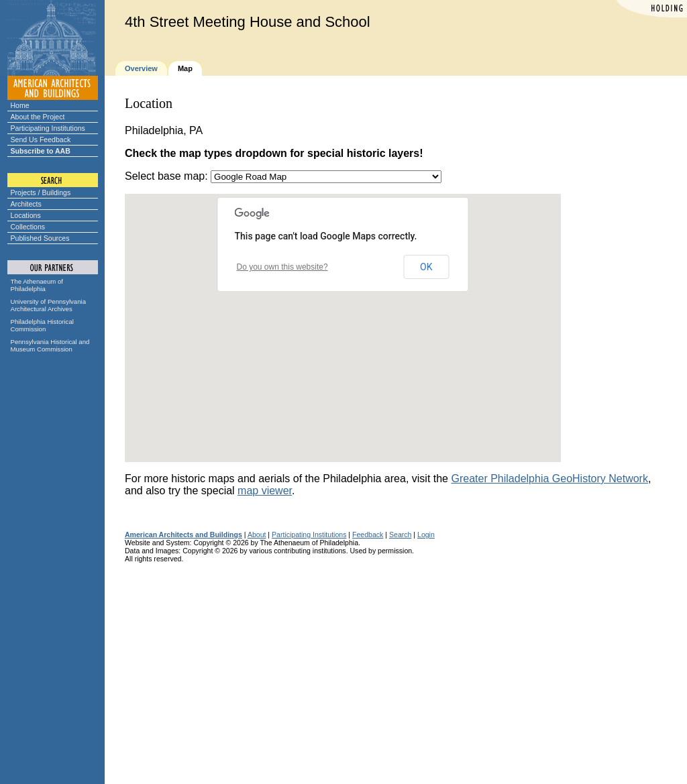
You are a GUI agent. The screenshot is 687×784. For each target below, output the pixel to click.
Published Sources (40, 238)
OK (426, 267)
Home (20, 105)
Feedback (368, 535)
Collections (28, 227)
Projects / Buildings (41, 192)
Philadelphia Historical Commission (42, 325)
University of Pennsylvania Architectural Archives (49, 305)
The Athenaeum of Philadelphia (37, 285)
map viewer (265, 491)
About (257, 535)
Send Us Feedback (41, 139)
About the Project (38, 117)
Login (426, 535)
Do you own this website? (282, 267)
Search (400, 535)
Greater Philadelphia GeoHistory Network (549, 479)
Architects (26, 204)
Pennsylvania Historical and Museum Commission (50, 345)
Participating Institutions (48, 128)
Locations (26, 215)
